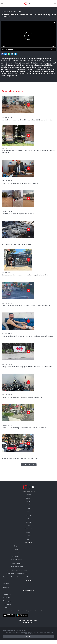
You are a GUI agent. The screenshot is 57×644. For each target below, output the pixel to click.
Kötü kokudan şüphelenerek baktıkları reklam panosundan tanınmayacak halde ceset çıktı (28, 152)
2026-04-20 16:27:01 (7, 273)
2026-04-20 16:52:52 (7, 181)
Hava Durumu (7, 598)
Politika (28, 502)
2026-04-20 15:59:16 (7, 303)
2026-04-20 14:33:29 (7, 364)
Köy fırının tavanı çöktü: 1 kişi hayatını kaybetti (17, 244)
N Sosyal (7, 608)
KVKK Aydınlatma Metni (16, 567)
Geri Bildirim (29, 637)
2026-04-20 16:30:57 (7, 242)
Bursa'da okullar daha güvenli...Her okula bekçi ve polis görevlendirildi (25, 275)
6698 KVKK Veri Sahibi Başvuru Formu (16, 573)
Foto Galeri (6, 587)
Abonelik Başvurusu (16, 560)
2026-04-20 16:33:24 (7, 211)
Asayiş (28, 505)
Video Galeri (6, 584)
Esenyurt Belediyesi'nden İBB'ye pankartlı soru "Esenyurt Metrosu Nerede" (27, 367)
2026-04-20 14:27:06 (7, 425)
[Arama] (55, 4)
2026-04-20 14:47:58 (7, 334)
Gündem (28, 498)
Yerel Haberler (7, 594)
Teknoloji (28, 522)
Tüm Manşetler (7, 601)
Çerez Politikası (16, 563)
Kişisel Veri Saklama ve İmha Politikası (16, 570)
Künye (16, 549)
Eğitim (28, 536)
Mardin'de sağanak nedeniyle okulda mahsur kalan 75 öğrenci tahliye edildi (27, 120)
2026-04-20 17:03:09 (7, 148)
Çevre (29, 525)
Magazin (29, 532)
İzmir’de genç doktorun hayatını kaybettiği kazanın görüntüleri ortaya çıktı (27, 306)
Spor (28, 508)
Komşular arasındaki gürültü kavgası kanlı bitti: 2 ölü (19, 458)
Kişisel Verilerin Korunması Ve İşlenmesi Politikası (16, 577)
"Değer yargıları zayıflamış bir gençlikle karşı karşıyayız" (20, 183)
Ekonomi (29, 515)
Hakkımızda (16, 553)
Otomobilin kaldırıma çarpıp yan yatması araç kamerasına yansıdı (24, 428)
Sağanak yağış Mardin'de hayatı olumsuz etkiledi (18, 214)
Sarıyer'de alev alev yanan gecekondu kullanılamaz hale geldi (22, 397)
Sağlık (28, 519)
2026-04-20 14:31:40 (7, 395)
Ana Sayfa (29, 495)
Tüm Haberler (7, 604)
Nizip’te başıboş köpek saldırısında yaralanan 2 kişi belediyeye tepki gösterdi (28, 336)
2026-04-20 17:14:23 (7, 118)
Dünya (28, 512)
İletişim (16, 546)
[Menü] (2, 4)
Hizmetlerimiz (16, 556)
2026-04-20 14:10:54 (7, 456)
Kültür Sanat (28, 529)
